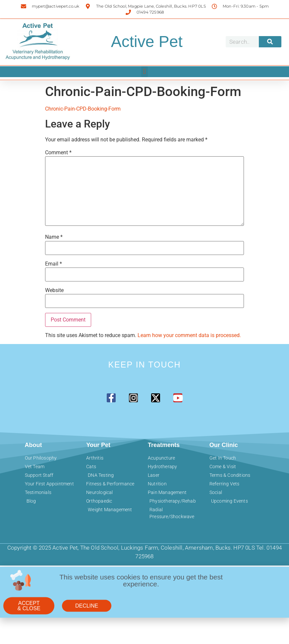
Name (54, 237)
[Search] (270, 42)
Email (54, 264)
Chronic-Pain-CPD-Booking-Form (83, 109)
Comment (58, 153)
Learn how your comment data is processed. (189, 335)
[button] (144, 72)
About (33, 445)
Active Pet (147, 42)
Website (54, 290)
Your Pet (98, 445)
